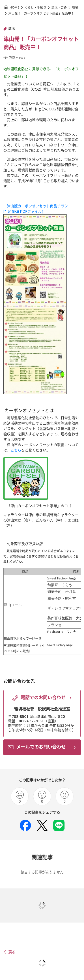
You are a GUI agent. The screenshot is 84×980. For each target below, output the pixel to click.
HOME (14, 8)
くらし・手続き (35, 8)
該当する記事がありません (42, 872)
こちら (16, 450)
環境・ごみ (59, 8)
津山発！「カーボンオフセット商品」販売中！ (41, 13)
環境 (75, 8)
